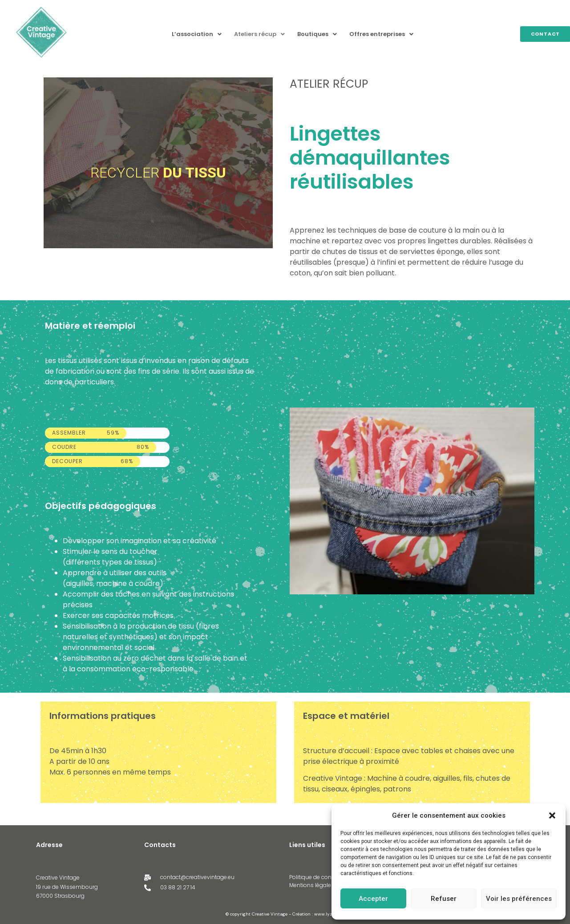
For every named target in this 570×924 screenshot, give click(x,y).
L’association (197, 34)
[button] (552, 815)
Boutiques (317, 34)
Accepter (373, 899)
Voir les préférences (519, 899)
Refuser (444, 899)
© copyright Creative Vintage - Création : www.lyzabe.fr (285, 914)
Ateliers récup (259, 34)
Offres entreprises (381, 34)
